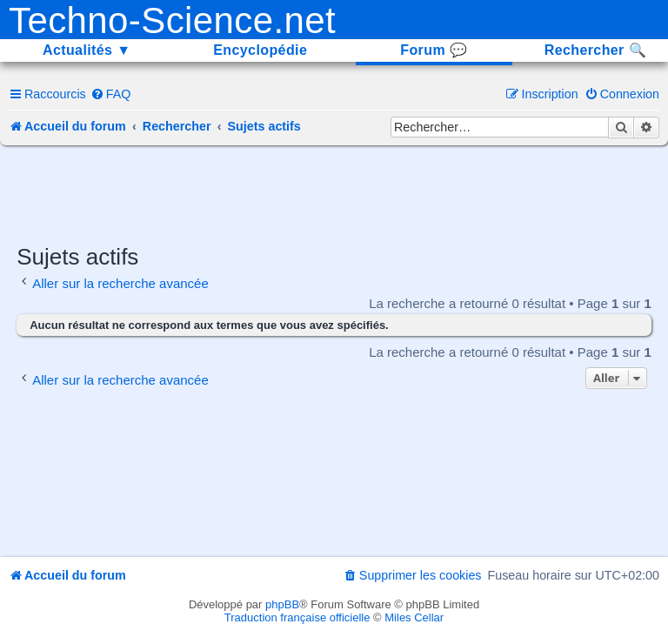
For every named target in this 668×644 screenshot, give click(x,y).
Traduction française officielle (297, 617)
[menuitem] (111, 94)
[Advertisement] (334, 193)
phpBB (282, 604)
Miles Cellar (414, 617)
